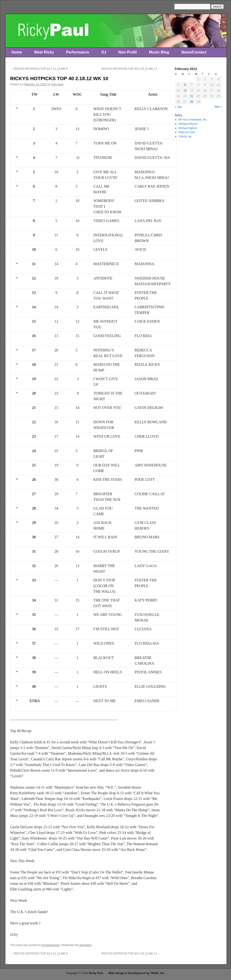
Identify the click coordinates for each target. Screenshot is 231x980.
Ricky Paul (96, 973)
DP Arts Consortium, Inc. (193, 119)
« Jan (178, 107)
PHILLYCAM (187, 132)
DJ (104, 52)
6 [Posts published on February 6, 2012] (185, 85)
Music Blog (159, 52)
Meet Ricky (44, 52)
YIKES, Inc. (186, 136)
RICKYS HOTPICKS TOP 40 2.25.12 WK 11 (131, 69)
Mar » (218, 107)
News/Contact (194, 52)
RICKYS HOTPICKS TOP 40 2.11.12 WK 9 (39, 69)
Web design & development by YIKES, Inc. (137, 973)
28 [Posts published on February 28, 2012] (192, 102)
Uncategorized (50, 945)
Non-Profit (127, 52)
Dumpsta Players (188, 124)
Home (17, 52)
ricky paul (57, 84)
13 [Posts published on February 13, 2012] (185, 91)
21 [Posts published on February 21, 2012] (192, 96)
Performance (78, 52)
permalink (85, 945)
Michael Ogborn (188, 128)
